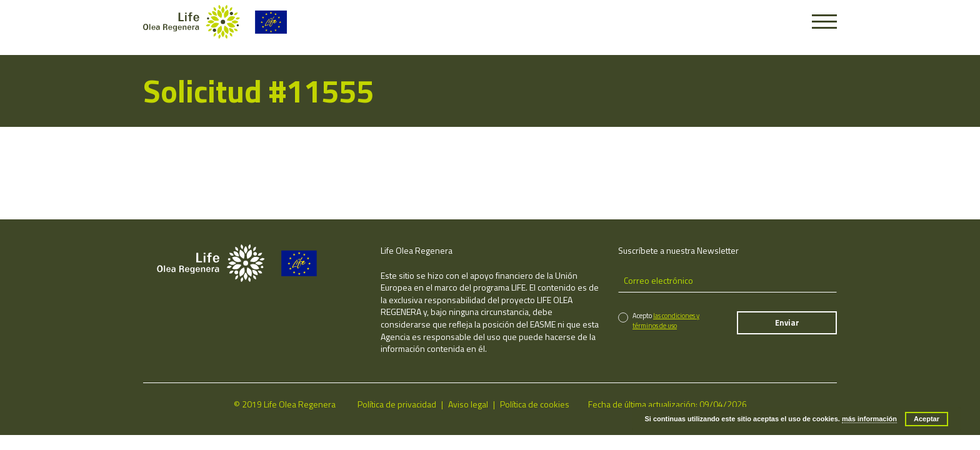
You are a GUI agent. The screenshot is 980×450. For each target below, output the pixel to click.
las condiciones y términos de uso (666, 320)
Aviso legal (468, 404)
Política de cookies (535, 404)
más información (869, 419)
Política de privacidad (397, 404)
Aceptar (927, 419)
